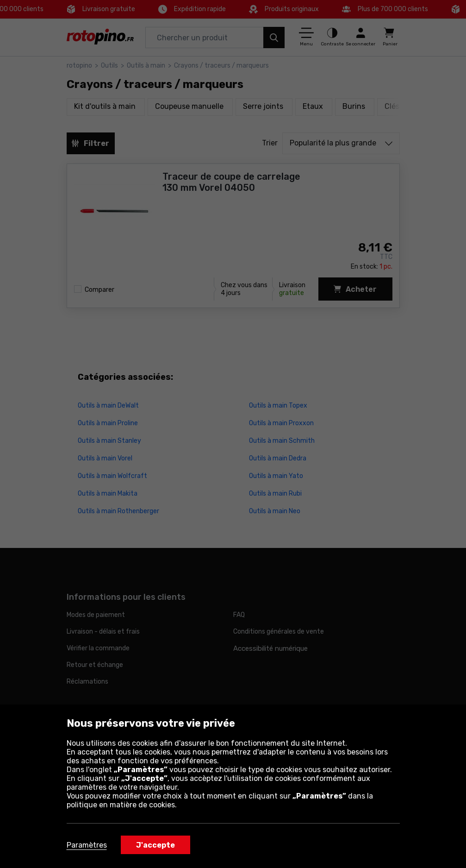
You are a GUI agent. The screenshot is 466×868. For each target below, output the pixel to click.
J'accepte (155, 845)
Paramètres (87, 845)
